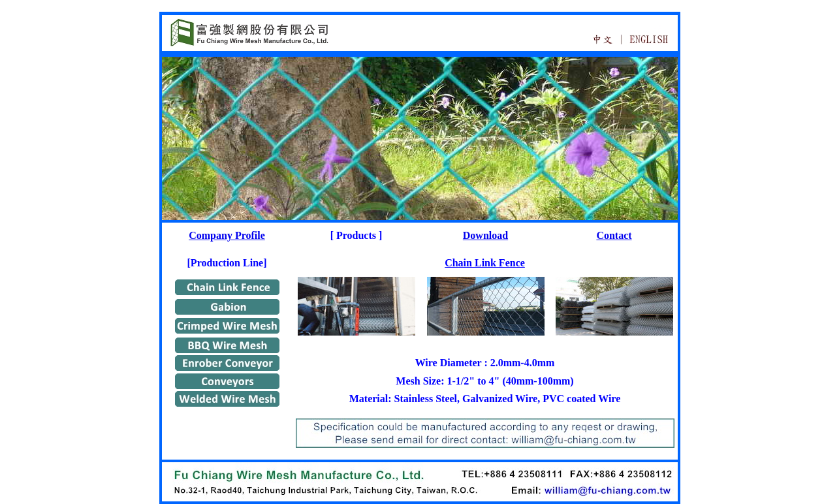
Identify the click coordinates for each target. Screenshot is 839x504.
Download (485, 235)
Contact (614, 235)
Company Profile (227, 235)
